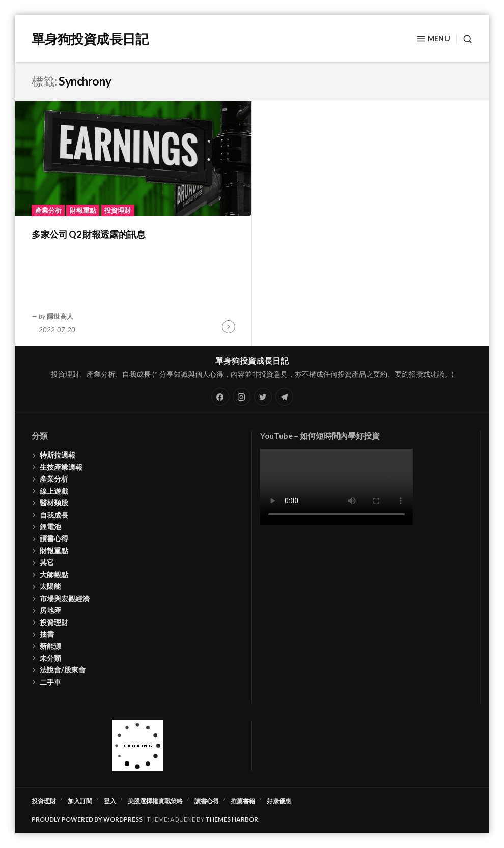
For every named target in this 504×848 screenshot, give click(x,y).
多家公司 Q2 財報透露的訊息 (89, 234)
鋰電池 (50, 527)
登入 (110, 801)
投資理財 (118, 210)
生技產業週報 (61, 467)
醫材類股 (54, 503)
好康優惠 (279, 801)
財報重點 (83, 210)
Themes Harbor (232, 819)
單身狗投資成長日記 (90, 39)
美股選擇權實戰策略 (155, 801)
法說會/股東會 (63, 670)
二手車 (50, 682)
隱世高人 (60, 316)
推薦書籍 (243, 801)
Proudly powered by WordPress (87, 819)
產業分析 (48, 210)
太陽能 (50, 586)
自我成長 (54, 515)
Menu (433, 39)
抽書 (47, 634)
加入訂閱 (80, 801)
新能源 (50, 646)
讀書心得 (54, 538)
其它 (47, 562)
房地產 (50, 610)
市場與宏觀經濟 (65, 598)
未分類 (50, 658)
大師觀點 (54, 574)
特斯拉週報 (58, 455)
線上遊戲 (54, 491)
